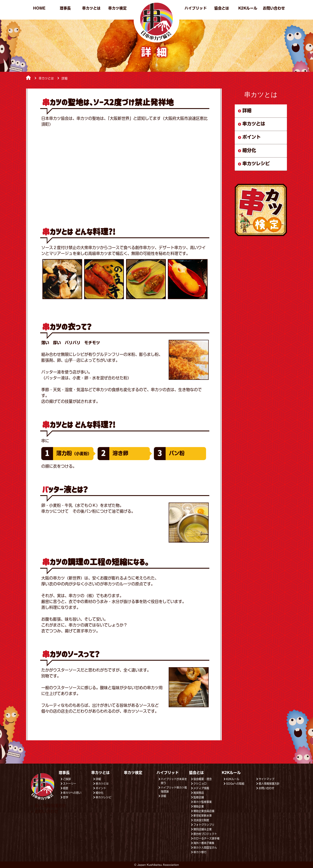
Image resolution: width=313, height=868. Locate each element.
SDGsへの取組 (235, 784)
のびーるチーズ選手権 (206, 838)
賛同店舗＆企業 (203, 829)
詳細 (247, 110)
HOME (39, 8)
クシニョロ (200, 784)
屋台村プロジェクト (205, 834)
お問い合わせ (274, 8)
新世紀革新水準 (203, 816)
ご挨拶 (67, 779)
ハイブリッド (196, 8)
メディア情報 (201, 788)
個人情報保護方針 (269, 784)
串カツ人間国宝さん (205, 848)
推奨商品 (199, 793)
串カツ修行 (200, 852)
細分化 (249, 150)
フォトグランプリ (204, 825)
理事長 (65, 8)
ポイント (251, 137)
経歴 (66, 788)
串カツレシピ (256, 163)
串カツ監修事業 (203, 802)
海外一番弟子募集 (204, 843)
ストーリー (70, 784)
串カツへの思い (72, 793)
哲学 (66, 797)
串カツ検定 (117, 8)
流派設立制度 (201, 820)
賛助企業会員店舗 (204, 811)
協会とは (222, 8)
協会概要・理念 (203, 779)
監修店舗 (199, 797)
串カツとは (91, 8)
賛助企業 (199, 806)
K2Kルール (248, 8)
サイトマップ (266, 779)
